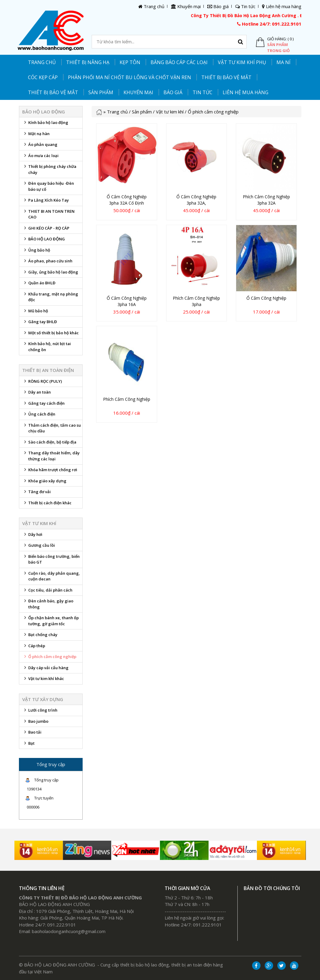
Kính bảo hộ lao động (45, 124)
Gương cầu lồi (39, 547)
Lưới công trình (40, 712)
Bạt (28, 745)
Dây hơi (32, 536)
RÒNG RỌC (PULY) (42, 383)
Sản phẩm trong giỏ (278, 48)
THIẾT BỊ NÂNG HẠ (88, 62)
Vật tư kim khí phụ (242, 62)
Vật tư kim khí (170, 112)
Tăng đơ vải (37, 493)
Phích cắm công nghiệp (127, 399)
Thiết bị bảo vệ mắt (53, 92)
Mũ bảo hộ (35, 312)
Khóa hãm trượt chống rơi (50, 471)
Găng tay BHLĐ (40, 323)
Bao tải (32, 734)
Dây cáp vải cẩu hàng (45, 669)
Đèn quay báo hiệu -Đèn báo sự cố (48, 186)
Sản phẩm (142, 112)
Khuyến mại (138, 92)
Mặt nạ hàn (36, 135)
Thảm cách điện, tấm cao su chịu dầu (52, 428)
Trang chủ (42, 62)
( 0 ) (291, 39)
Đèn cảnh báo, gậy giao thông (48, 604)
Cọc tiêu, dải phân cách (47, 592)
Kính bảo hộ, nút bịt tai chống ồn (47, 347)
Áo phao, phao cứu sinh (47, 262)
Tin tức (203, 92)
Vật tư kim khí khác (43, 680)
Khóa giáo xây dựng (44, 482)
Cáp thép (34, 647)
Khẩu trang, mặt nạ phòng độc (50, 297)
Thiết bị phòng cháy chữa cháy (49, 169)
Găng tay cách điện (43, 405)
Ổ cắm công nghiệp (266, 298)
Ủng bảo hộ (36, 252)
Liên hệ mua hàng (245, 92)
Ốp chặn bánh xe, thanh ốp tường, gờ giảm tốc (50, 621)
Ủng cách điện (39, 416)
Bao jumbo (35, 723)
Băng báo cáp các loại (179, 62)
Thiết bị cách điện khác (47, 504)
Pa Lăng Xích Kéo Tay (46, 202)
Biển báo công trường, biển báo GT (51, 559)
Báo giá (173, 92)
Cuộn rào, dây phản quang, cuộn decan (51, 576)
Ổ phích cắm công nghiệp (49, 658)
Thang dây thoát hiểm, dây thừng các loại (51, 456)
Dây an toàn (37, 394)
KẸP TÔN (130, 62)
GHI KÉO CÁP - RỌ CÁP (46, 230)
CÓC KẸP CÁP (43, 77)
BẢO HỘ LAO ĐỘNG (44, 240)
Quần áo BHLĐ (39, 284)
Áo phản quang (40, 146)
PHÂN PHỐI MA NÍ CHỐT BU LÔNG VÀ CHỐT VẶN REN (130, 77)
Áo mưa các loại (40, 157)
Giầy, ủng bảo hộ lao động (50, 274)
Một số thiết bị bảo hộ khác (50, 334)
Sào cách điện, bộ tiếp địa (49, 444)
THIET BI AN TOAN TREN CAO (48, 214)
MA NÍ (283, 62)
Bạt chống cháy (40, 636)
